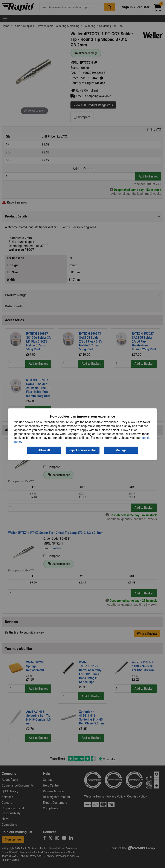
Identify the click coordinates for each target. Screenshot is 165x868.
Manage (121, 450)
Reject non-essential (82, 450)
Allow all (44, 450)
